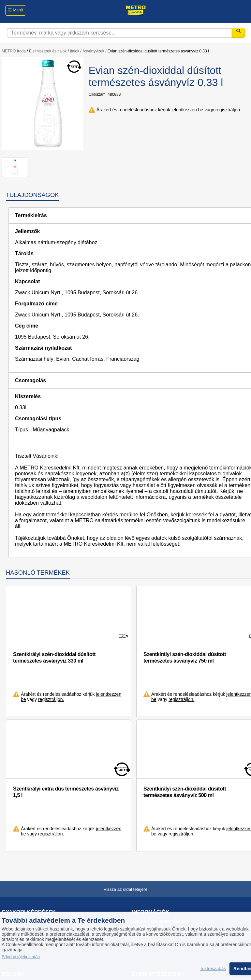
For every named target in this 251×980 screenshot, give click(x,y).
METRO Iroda (14, 51)
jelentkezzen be (187, 110)
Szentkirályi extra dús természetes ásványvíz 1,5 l (66, 792)
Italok (74, 51)
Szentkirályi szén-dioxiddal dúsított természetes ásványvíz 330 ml (54, 658)
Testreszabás (213, 969)
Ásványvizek (93, 51)
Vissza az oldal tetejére (126, 889)
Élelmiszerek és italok (48, 51)
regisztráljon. (228, 110)
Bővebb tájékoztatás (21, 957)
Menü (18, 10)
